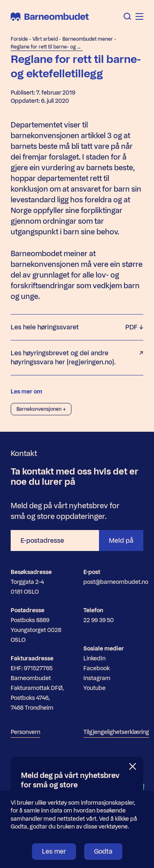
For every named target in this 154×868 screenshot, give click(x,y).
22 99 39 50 (99, 620)
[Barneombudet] (50, 17)
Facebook (97, 668)
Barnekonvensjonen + (41, 409)
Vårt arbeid (45, 39)
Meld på (121, 540)
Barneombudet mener (88, 39)
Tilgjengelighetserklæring (116, 732)
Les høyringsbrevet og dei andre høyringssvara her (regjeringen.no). (77, 358)
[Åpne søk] (128, 16)
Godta (103, 851)
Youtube (94, 688)
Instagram (97, 678)
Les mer (54, 851)
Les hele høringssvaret (77, 327)
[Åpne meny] (139, 16)
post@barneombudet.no (116, 582)
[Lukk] (133, 767)
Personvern (25, 732)
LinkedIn (94, 659)
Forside (19, 39)
